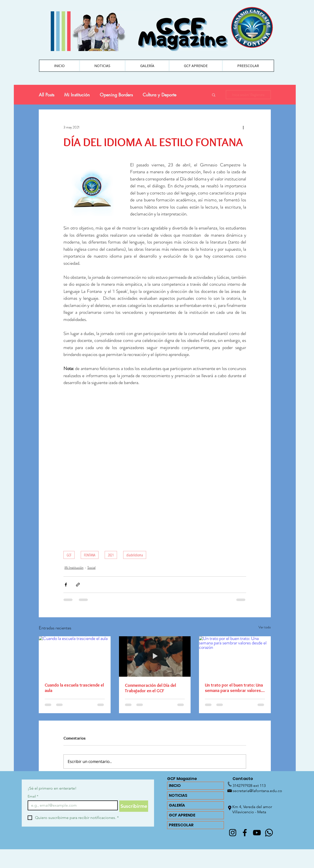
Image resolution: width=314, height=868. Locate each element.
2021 (111, 555)
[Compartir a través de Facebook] (66, 585)
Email (33, 796)
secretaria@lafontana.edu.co (257, 791)
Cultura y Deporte (159, 95)
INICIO (175, 786)
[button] (214, 95)
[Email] (71, 805)
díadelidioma (135, 555)
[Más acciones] (243, 127)
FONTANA (90, 555)
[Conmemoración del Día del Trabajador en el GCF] (155, 656)
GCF (69, 555)
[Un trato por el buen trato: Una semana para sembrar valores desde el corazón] (235, 656)
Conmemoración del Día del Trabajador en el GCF (150, 688)
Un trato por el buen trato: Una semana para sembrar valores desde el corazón (234, 688)
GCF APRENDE (182, 815)
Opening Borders (116, 95)
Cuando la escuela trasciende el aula (74, 688)
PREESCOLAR (181, 825)
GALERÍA (177, 805)
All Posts (47, 95)
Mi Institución (77, 95)
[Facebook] (245, 833)
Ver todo (265, 627)
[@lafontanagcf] (233, 833)
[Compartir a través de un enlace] (78, 585)
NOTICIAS (178, 795)
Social (91, 567)
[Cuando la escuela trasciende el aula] (75, 656)
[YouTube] (257, 833)
